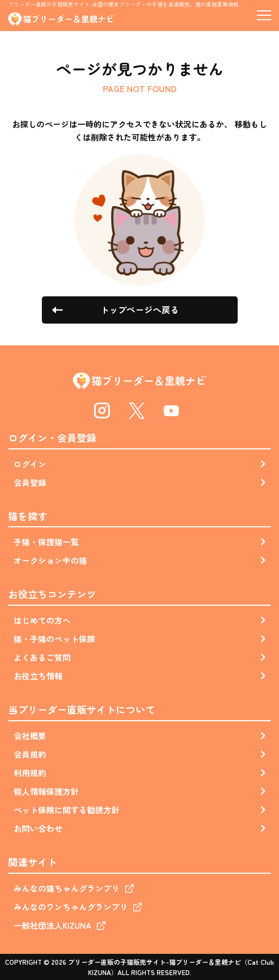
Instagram (102, 410)
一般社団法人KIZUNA (52, 925)
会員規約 (30, 754)
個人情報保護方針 (46, 791)
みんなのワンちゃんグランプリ (71, 907)
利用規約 (30, 773)
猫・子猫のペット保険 (54, 639)
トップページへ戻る (140, 309)
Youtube (172, 410)
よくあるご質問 (42, 657)
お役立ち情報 (38, 676)
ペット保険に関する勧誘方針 (67, 810)
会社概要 (30, 736)
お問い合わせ (38, 828)
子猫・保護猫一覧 (46, 542)
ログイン (30, 464)
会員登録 (30, 482)
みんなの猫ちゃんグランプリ (67, 888)
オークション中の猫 (50, 560)
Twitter (137, 410)
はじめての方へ (42, 620)
